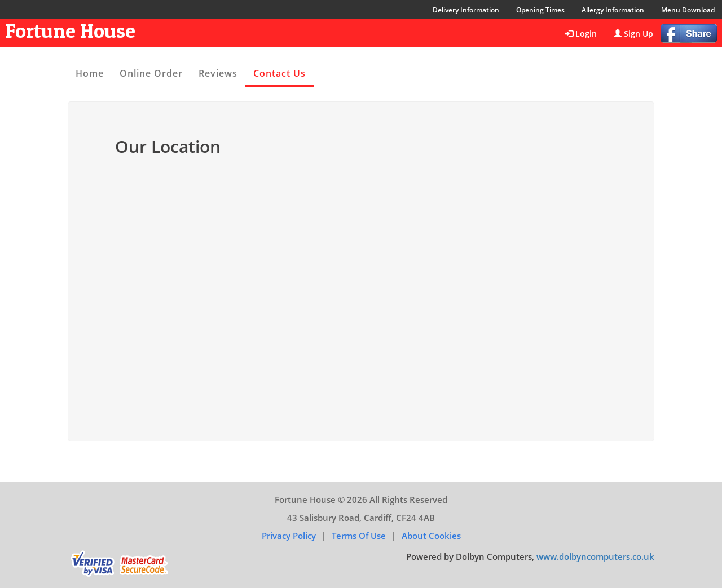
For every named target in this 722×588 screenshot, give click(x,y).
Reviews (218, 73)
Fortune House (70, 30)
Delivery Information (466, 10)
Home (90, 73)
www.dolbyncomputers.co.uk (595, 556)
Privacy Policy (289, 536)
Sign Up (633, 34)
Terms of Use (359, 536)
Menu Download (688, 10)
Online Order (151, 73)
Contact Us (279, 73)
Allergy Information (613, 10)
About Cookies (431, 536)
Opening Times (540, 10)
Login (581, 34)
